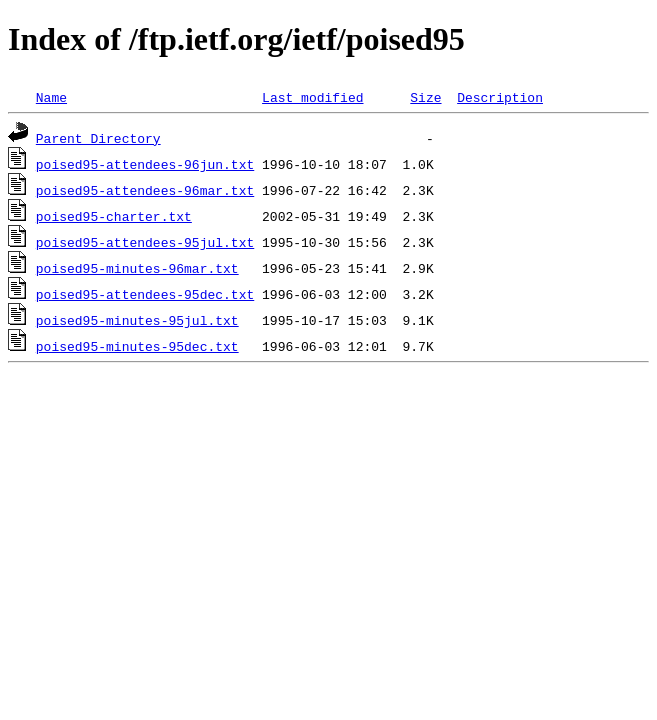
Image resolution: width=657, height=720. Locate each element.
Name (51, 97)
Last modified (312, 97)
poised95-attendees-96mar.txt (145, 190)
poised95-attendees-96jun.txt (145, 164)
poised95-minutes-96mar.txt (137, 268)
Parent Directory (98, 138)
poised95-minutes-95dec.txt (137, 346)
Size (425, 97)
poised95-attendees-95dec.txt (145, 294)
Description (500, 97)
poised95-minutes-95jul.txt (137, 320)
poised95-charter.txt (114, 216)
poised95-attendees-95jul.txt (145, 242)
